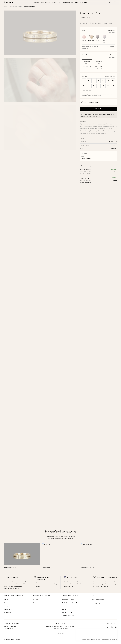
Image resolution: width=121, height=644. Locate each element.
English (13, 639)
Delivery (65, 609)
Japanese (18, 639)
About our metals (111, 46)
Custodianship (13, 577)
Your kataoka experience (13, 596)
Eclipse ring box (47, 567)
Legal (94, 596)
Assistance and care (70, 596)
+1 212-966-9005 (9, 628)
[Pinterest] (116, 627)
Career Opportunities (39, 606)
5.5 (103, 81)
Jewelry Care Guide (68, 615)
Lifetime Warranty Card (88, 567)
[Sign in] (110, 2)
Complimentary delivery (44, 578)
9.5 (108, 86)
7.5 (89, 86)
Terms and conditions (98, 600)
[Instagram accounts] (112, 627)
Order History (8, 609)
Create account (9, 603)
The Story (36, 600)
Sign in (6, 600)
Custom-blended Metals (70, 606)
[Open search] (104, 2)
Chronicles (36, 603)
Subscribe (61, 633)
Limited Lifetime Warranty (70, 603)
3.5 (84, 81)
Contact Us (7, 612)
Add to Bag (98, 109)
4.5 (94, 81)
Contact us (7, 631)
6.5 (113, 81)
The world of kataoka (42, 596)
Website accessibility (98, 606)
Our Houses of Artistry (69, 612)
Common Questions (68, 600)
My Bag (6, 606)
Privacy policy (96, 603)
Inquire (115, 171)
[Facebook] (108, 627)
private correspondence (101, 586)
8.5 (98, 86)
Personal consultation (107, 577)
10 (113, 86)
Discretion (72, 577)
